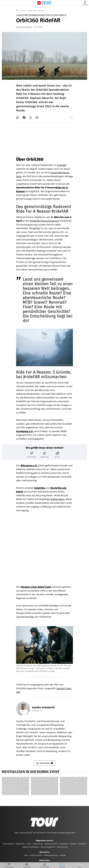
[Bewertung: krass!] (57, 453)
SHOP (8, 848)
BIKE (66, 848)
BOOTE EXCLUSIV (49, 848)
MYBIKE (79, 848)
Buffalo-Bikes (58, 497)
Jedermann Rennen (36, 39)
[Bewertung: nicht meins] (32, 453)
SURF (60, 848)
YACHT (15, 848)
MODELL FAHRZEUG (31, 851)
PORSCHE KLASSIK (48, 851)
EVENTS (76, 851)
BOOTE (37, 848)
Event (23, 39)
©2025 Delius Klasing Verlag (44, 857)
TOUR (72, 848)
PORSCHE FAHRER (64, 851)
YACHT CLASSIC (26, 848)
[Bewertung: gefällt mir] (44, 453)
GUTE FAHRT (16, 851)
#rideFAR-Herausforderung (44, 219)
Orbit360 (62, 163)
